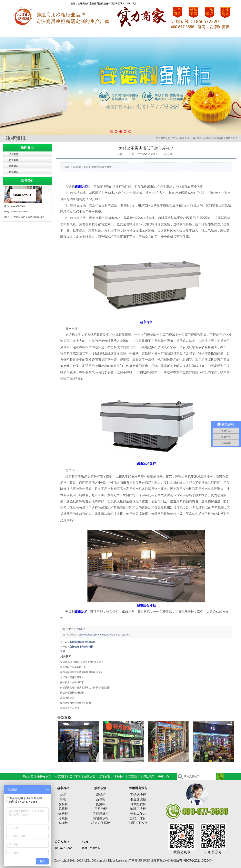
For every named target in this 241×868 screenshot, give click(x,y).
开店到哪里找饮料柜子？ (73, 693)
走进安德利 (47, 33)
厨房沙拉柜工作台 (70, 708)
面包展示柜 (101, 818)
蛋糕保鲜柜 (101, 813)
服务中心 (194, 33)
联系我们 (224, 33)
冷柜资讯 (196, 138)
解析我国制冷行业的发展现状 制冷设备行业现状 (85, 688)
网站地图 (149, 777)
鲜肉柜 (63, 823)
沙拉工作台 (138, 818)
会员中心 (164, 777)
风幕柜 (63, 809)
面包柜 (101, 799)
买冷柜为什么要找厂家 (72, 682)
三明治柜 (101, 809)
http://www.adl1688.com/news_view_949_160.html (104, 635)
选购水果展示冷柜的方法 (83, 642)
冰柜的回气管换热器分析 (73, 667)
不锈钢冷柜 (138, 795)
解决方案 (135, 33)
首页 (175, 138)
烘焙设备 (101, 788)
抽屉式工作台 (138, 823)
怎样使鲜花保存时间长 (81, 647)
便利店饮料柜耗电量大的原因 (75, 703)
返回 (63, 651)
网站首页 (18, 33)
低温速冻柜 (138, 799)
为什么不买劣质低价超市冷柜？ (221, 138)
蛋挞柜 (101, 804)
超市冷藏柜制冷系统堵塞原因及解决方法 (81, 672)
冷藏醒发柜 (138, 804)
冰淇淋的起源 (67, 698)
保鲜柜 (63, 813)
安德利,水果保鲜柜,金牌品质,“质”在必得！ (82, 662)
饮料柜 (63, 804)
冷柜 (63, 795)
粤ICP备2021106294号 (198, 860)
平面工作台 (138, 813)
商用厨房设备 (138, 788)
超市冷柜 (80, 629)
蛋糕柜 (101, 795)
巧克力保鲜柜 (101, 823)
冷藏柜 (63, 818)
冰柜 (63, 799)
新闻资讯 (165, 33)
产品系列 (76, 33)
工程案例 (106, 33)
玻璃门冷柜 (138, 809)
